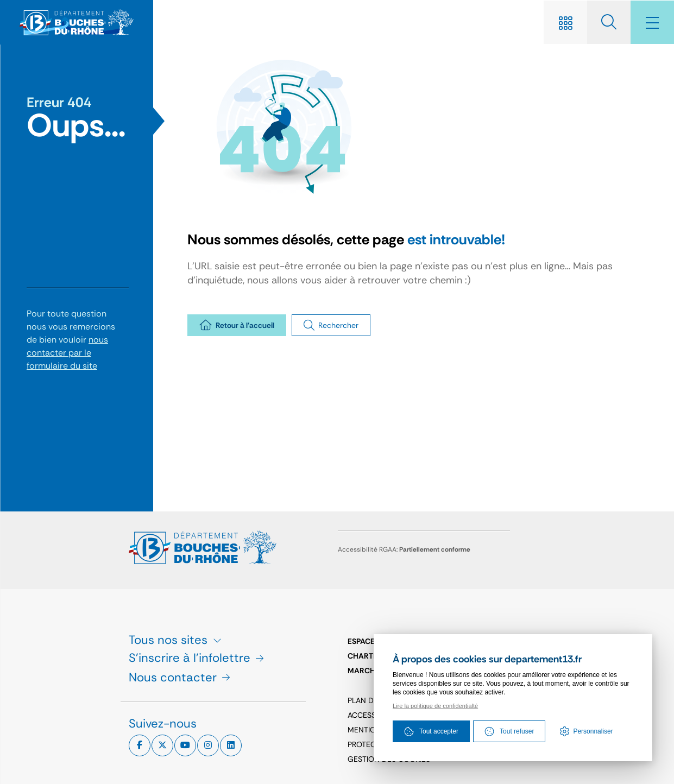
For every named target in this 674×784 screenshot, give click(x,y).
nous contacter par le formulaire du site (67, 353)
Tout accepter (431, 731)
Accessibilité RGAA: (404, 549)
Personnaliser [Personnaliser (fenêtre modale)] (593, 731)
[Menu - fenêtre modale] (652, 22)
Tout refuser (509, 731)
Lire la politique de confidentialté (435, 706)
